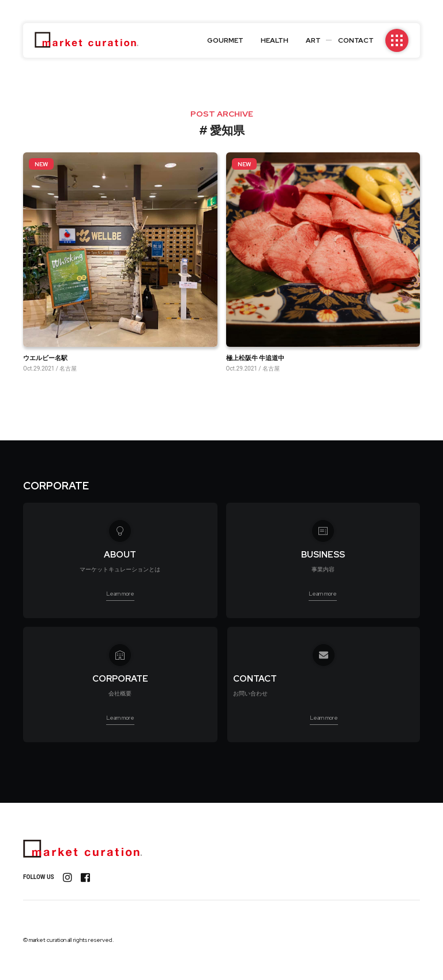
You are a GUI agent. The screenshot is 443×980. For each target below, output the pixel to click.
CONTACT (356, 40)
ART (313, 40)
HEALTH (275, 40)
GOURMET (225, 40)
